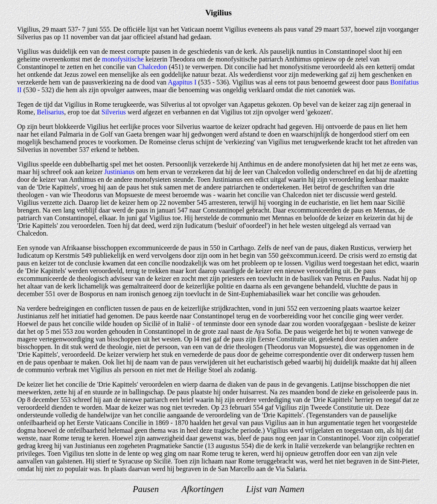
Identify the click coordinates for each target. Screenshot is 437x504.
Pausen (146, 489)
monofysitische (123, 59)
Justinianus (119, 172)
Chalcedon (152, 67)
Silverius (114, 112)
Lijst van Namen (275, 489)
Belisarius (50, 112)
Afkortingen (202, 489)
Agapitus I (182, 82)
